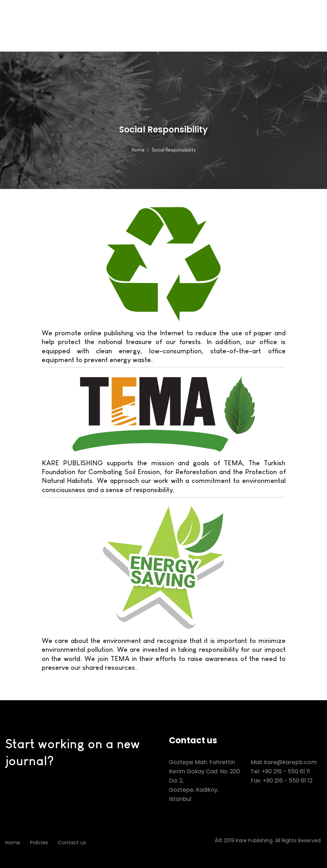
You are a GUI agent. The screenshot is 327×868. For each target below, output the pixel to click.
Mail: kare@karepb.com (284, 762)
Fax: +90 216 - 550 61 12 (282, 781)
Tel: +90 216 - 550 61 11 (280, 771)
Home (138, 150)
